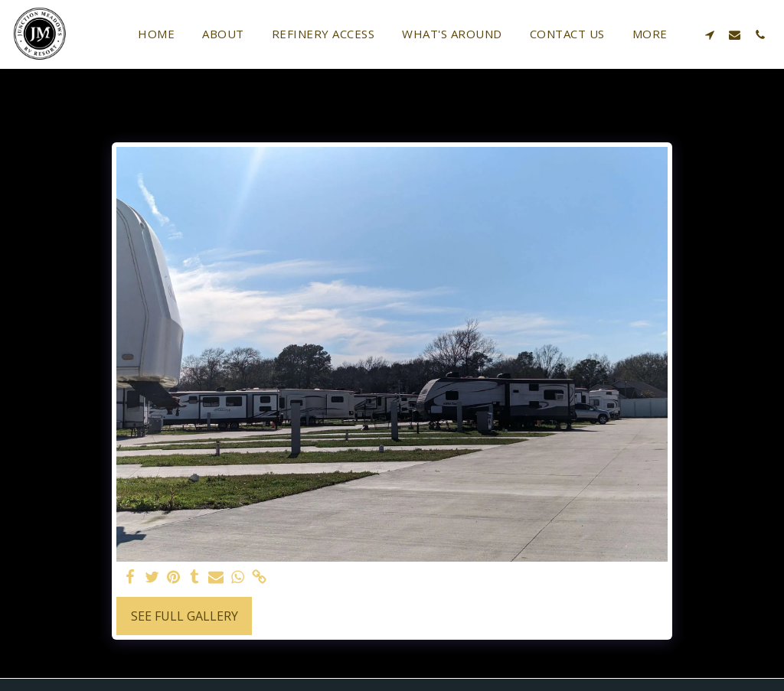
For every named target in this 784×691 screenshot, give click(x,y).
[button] (709, 34)
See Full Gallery (185, 616)
